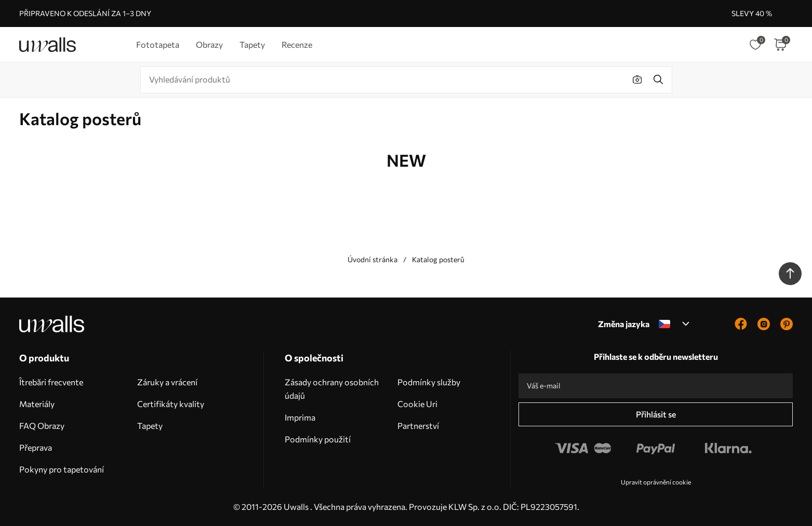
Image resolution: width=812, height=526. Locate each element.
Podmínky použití (318, 439)
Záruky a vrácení (167, 382)
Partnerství (418, 426)
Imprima (300, 417)
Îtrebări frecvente (51, 382)
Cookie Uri (417, 404)
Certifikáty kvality (171, 404)
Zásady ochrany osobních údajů (332, 389)
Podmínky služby (429, 382)
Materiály (37, 404)
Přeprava (36, 447)
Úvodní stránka (372, 259)
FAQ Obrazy (42, 426)
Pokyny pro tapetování (62, 469)
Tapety (150, 426)
